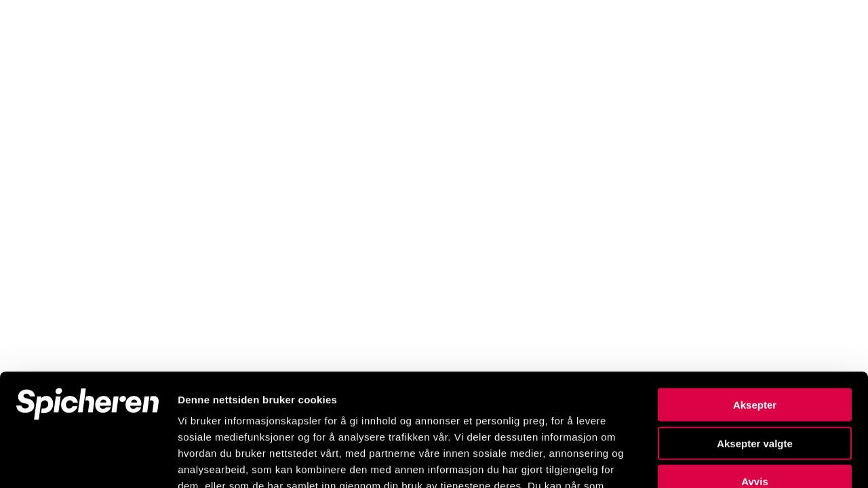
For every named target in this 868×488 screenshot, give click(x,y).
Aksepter (755, 292)
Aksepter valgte (755, 331)
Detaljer (722, 461)
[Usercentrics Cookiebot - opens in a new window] (88, 462)
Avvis (754, 369)
